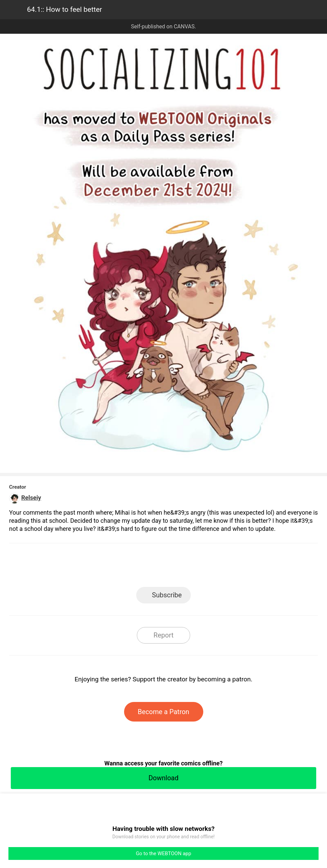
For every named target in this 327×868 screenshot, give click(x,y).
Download (163, 778)
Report (163, 635)
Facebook (133, 567)
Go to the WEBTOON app (163, 853)
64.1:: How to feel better (65, 9)
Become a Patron (164, 712)
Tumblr (194, 567)
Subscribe (167, 595)
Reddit (224, 567)
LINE (103, 567)
